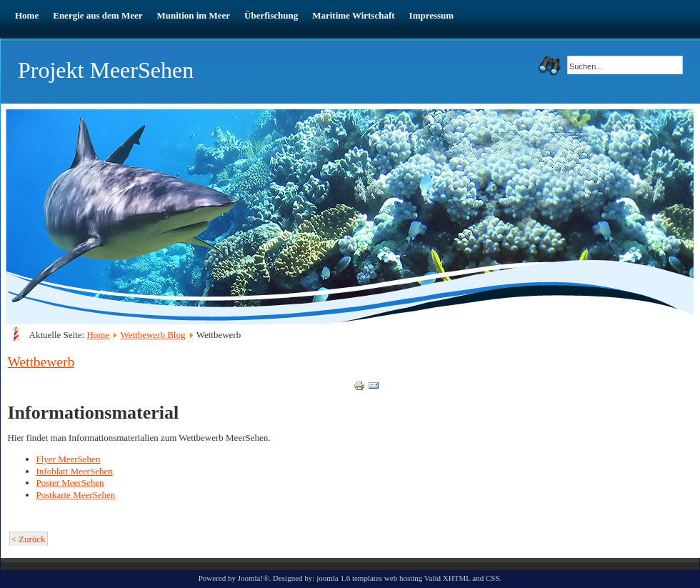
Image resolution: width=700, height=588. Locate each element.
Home (27, 15)
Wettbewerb (41, 362)
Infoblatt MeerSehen (75, 471)
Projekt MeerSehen (106, 70)
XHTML (457, 578)
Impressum (432, 15)
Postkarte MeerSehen (76, 495)
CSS (493, 578)
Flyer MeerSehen (69, 459)
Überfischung (271, 15)
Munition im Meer (194, 15)
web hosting (403, 578)
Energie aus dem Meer (97, 15)
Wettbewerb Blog (152, 335)
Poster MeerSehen (70, 483)
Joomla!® (254, 578)
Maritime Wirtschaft (353, 15)
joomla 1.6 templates (349, 578)
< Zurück (29, 539)
